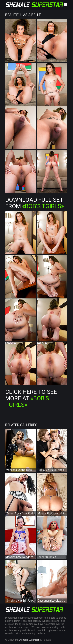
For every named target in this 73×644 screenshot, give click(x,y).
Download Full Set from (35, 203)
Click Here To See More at (31, 398)
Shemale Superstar (29, 640)
